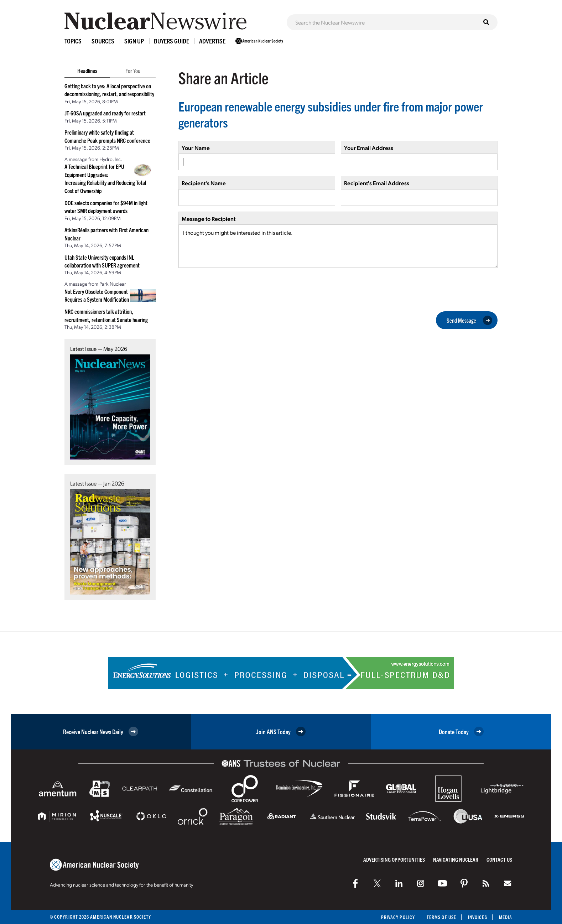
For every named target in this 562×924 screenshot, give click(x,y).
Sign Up (134, 41)
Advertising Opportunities (394, 859)
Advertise (212, 41)
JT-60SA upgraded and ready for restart (105, 113)
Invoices (478, 917)
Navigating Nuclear (456, 859)
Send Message (469, 320)
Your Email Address (369, 148)
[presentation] (233, 289)
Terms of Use (441, 917)
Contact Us (499, 859)
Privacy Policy (398, 917)
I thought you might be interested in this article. (338, 246)
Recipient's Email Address (377, 183)
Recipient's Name (204, 183)
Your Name (196, 148)
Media (506, 917)
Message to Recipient (209, 219)
